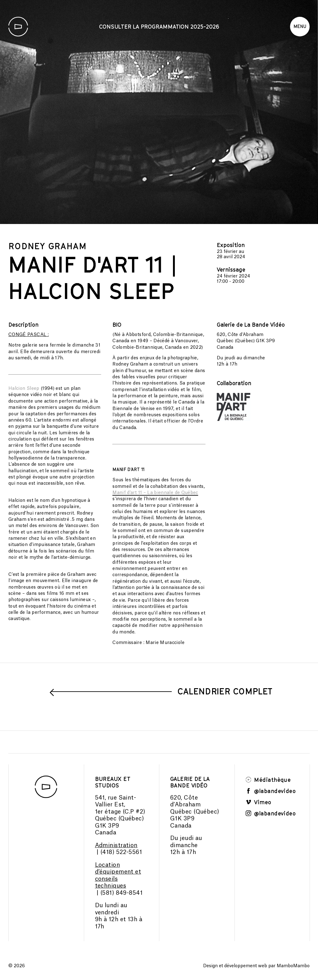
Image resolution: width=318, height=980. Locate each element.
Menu (300, 26)
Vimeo (259, 802)
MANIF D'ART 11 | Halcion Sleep (93, 277)
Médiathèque (268, 780)
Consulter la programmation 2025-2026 (159, 26)
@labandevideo (271, 791)
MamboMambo (293, 966)
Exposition (231, 245)
